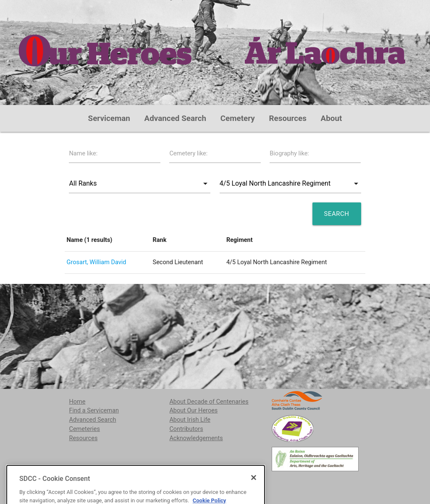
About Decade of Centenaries (209, 402)
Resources (288, 118)
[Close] (254, 501)
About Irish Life (190, 420)
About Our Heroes (193, 411)
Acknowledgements (196, 438)
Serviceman (109, 118)
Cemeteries (84, 429)
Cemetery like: (188, 154)
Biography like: (289, 154)
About (332, 118)
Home (77, 402)
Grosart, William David (97, 262)
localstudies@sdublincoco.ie (135, 482)
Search (337, 214)
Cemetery (238, 118)
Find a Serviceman (94, 411)
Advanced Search (176, 118)
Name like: (83, 154)
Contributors (186, 429)
